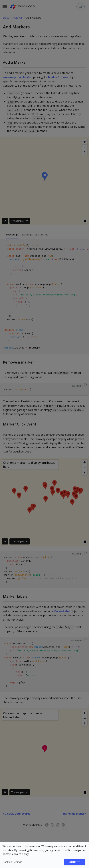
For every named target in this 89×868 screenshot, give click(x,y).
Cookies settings (12, 862)
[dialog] (44, 855)
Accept (75, 862)
